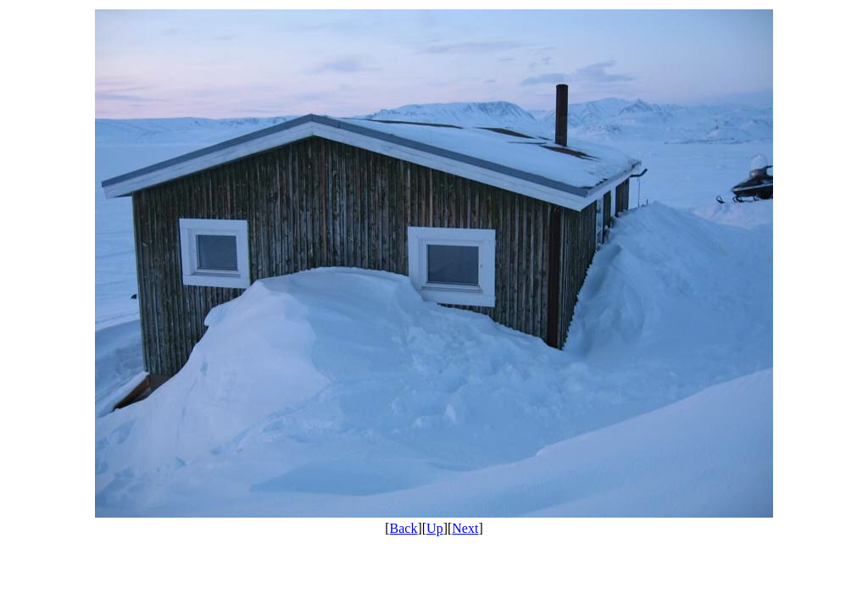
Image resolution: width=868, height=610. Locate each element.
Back (404, 528)
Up (435, 528)
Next (465, 528)
